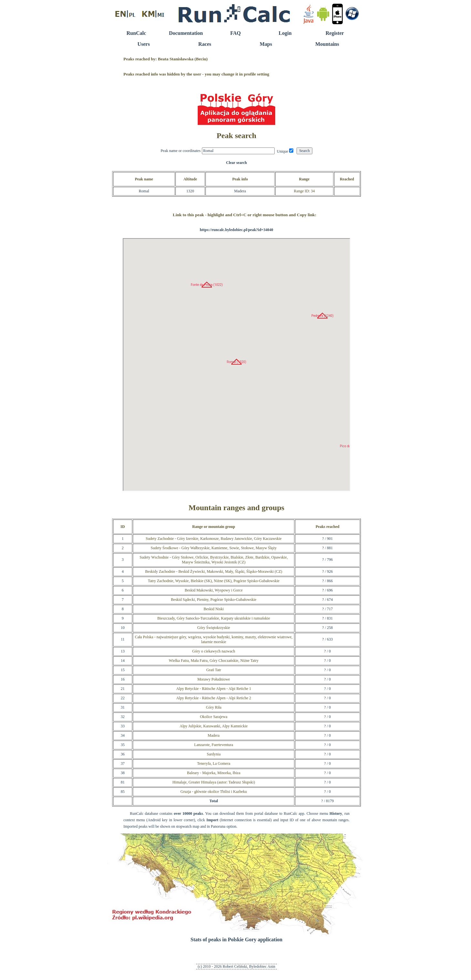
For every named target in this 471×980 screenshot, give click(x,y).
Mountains (327, 44)
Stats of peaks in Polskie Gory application (236, 940)
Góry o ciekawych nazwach (214, 651)
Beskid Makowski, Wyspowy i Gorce (214, 590)
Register (335, 33)
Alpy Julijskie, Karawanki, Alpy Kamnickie (214, 726)
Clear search (237, 163)
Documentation (186, 33)
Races (205, 44)
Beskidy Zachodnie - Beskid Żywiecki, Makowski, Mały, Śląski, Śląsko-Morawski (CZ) (214, 571)
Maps (266, 44)
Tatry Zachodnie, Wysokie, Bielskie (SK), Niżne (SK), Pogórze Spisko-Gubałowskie (214, 581)
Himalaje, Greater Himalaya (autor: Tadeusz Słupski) (214, 782)
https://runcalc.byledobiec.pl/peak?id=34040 (237, 230)
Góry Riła (214, 707)
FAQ (236, 33)
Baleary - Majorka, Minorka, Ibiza (214, 773)
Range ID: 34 (304, 191)
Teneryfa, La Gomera (214, 763)
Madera (214, 735)
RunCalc (136, 33)
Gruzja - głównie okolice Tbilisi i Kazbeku (214, 792)
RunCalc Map (236, 365)
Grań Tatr (214, 670)
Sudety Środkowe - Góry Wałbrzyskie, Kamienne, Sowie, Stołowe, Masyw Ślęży (214, 548)
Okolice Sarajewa (214, 717)
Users (143, 44)
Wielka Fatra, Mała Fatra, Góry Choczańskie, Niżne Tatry (214, 661)
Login (285, 33)
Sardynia (214, 754)
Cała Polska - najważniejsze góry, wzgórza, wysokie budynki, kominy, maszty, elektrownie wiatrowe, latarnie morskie (214, 639)
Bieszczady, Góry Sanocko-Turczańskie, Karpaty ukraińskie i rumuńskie (214, 618)
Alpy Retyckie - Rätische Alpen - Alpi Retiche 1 (214, 689)
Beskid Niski (214, 609)
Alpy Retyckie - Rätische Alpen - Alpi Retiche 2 (214, 698)
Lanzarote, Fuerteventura (214, 745)
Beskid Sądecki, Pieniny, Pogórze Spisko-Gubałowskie (214, 600)
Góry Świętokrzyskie (214, 628)
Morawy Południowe (214, 679)
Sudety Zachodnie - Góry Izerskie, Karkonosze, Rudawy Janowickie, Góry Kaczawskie (214, 539)
